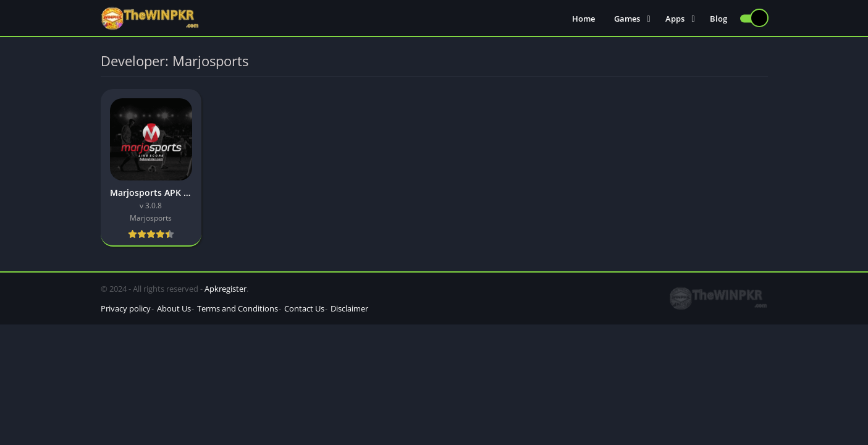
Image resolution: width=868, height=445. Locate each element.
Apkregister (225, 289)
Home (584, 19)
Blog (718, 19)
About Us (174, 308)
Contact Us (304, 308)
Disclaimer (349, 308)
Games (627, 19)
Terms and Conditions (238, 308)
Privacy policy (126, 308)
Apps (675, 19)
